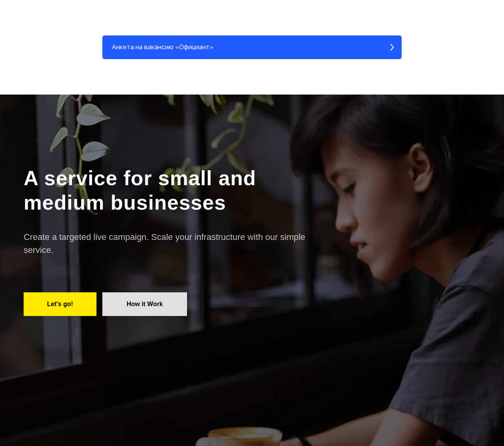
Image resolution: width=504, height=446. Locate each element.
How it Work (145, 304)
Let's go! (60, 304)
